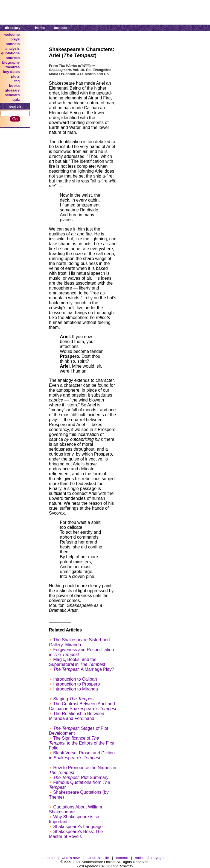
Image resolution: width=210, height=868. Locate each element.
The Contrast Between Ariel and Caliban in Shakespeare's (83, 706)
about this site (98, 858)
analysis (13, 48)
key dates (11, 72)
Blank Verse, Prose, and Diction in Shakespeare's (82, 755)
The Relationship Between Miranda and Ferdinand (77, 716)
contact (61, 28)
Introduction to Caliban (75, 679)
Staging (74, 699)
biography (11, 62)
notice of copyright (150, 858)
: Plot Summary (81, 777)
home (40, 28)
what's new (71, 858)
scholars (12, 95)
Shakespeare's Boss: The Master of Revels (76, 834)
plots (15, 76)
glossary (12, 90)
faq (17, 81)
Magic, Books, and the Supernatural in (77, 662)
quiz (16, 100)
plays (15, 39)
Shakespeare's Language (78, 827)
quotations (10, 53)
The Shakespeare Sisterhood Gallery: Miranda (79, 642)
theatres (13, 67)
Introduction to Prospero (76, 684)
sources (13, 58)
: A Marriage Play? (84, 669)
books (14, 86)
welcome (12, 35)
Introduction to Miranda (75, 689)
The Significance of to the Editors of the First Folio (82, 743)
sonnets (13, 44)
